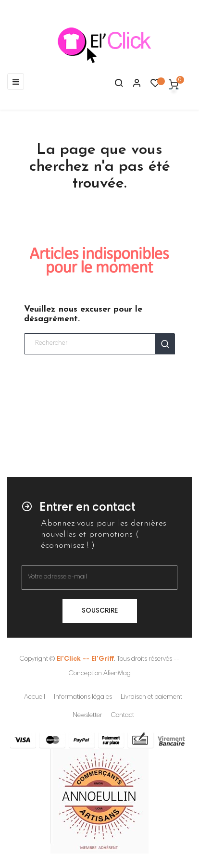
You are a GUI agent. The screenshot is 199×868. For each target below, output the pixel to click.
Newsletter (87, 716)
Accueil (35, 697)
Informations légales (83, 697)
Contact (123, 716)
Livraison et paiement (151, 697)
